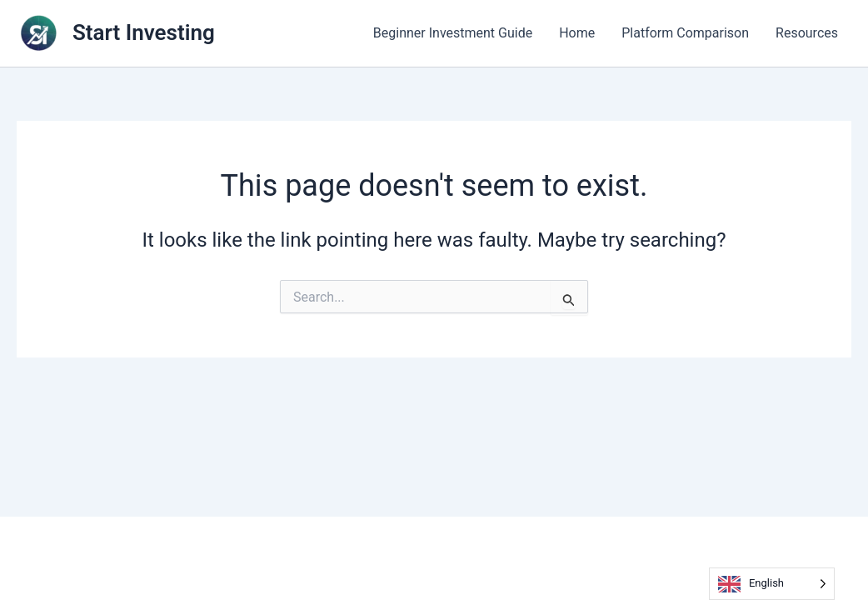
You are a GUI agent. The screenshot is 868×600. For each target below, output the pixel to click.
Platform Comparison (685, 33)
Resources (807, 33)
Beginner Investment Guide (453, 33)
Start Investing (144, 32)
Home (577, 33)
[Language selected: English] (772, 584)
